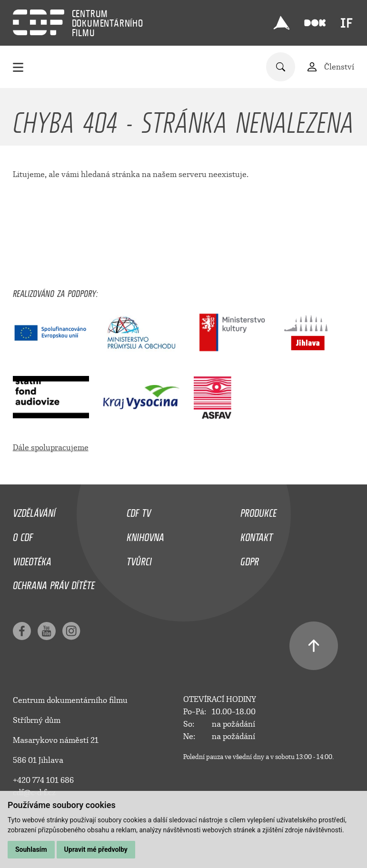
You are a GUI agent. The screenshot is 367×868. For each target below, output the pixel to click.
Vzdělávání (34, 511)
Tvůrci (139, 559)
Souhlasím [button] (31, 849)
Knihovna (145, 535)
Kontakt (257, 535)
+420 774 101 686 (43, 780)
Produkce (258, 511)
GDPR (250, 559)
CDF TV (139, 511)
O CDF (23, 535)
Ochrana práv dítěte (54, 583)
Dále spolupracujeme (51, 448)
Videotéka (32, 559)
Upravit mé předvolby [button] (96, 849)
